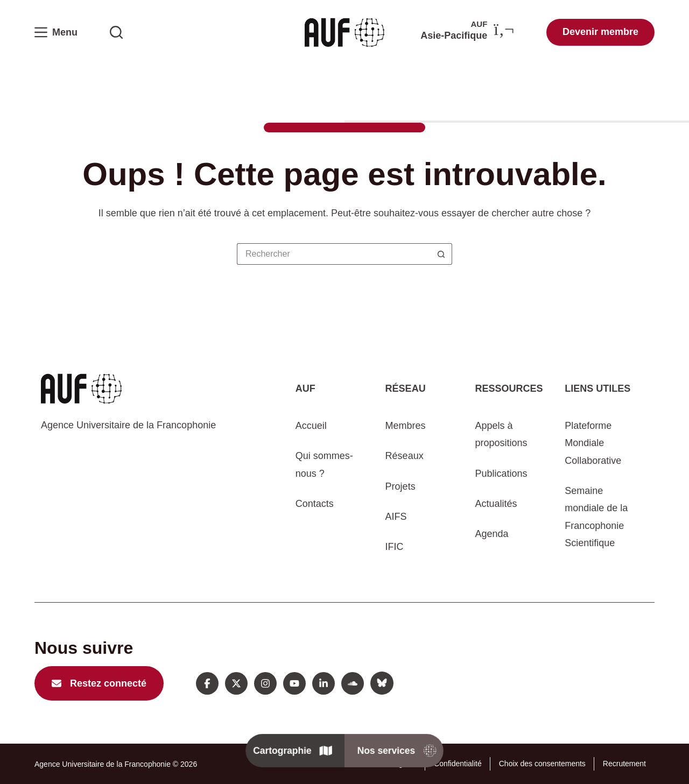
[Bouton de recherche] (441, 254)
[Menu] (56, 32)
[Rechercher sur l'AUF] (116, 32)
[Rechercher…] (334, 254)
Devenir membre (600, 32)
